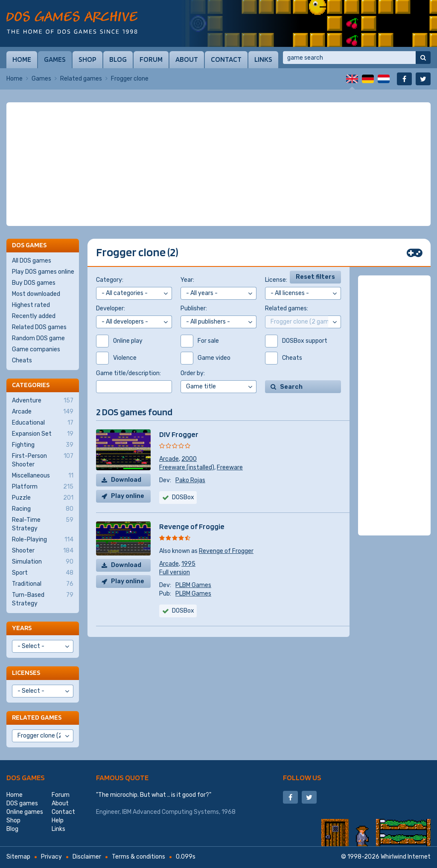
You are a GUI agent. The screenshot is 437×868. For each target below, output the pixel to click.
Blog (118, 59)
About (187, 59)
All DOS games (32, 261)
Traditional (43, 584)
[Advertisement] (218, 164)
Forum (151, 59)
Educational (43, 423)
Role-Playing (43, 540)
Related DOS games (39, 327)
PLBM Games (193, 585)
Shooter (43, 551)
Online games (25, 812)
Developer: (111, 308)
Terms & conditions (138, 857)
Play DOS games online (43, 272)
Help (58, 820)
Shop (87, 59)
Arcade (169, 459)
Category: (110, 280)
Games (55, 59)
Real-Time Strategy (43, 524)
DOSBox (183, 611)
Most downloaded (36, 294)
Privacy (51, 857)
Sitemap (18, 857)
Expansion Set (43, 434)
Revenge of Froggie (192, 526)
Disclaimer (87, 857)
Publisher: (194, 308)
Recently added (34, 316)
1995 (188, 564)
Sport (43, 573)
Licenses (26, 673)
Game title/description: (128, 373)
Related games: (287, 308)
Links (263, 59)
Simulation (43, 562)
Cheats (22, 360)
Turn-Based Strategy (43, 599)
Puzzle (43, 498)
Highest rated (31, 305)
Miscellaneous (43, 476)
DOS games (26, 777)
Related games (81, 79)
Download (126, 480)
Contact (226, 59)
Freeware (230, 467)
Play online (128, 496)
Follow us (302, 777)
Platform (43, 487)
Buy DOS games (34, 283)
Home (22, 59)
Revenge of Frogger (226, 551)
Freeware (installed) (187, 467)
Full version (175, 572)
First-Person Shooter (43, 460)
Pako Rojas (190, 480)
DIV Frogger (179, 434)
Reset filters (315, 277)
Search (291, 387)
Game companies (36, 349)
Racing (43, 509)
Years (22, 628)
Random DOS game (38, 338)
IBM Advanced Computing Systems (170, 812)
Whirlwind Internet (406, 857)
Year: (187, 280)
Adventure (43, 401)
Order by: (193, 373)
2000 (189, 459)
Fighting (43, 445)
